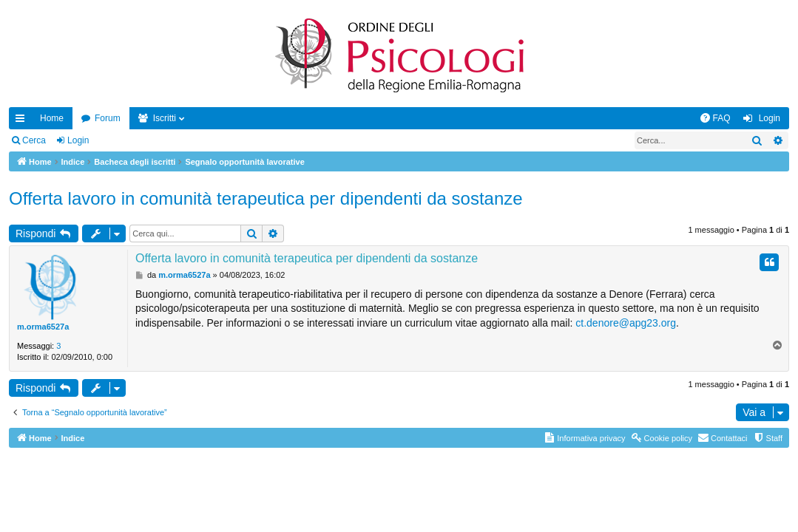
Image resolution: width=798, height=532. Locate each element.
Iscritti (165, 118)
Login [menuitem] (770, 118)
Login (78, 140)
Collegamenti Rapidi (23, 121)
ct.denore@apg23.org (626, 323)
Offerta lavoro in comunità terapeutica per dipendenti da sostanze (266, 198)
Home (52, 118)
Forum (108, 118)
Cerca (34, 140)
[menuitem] (715, 118)
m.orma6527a (43, 327)
